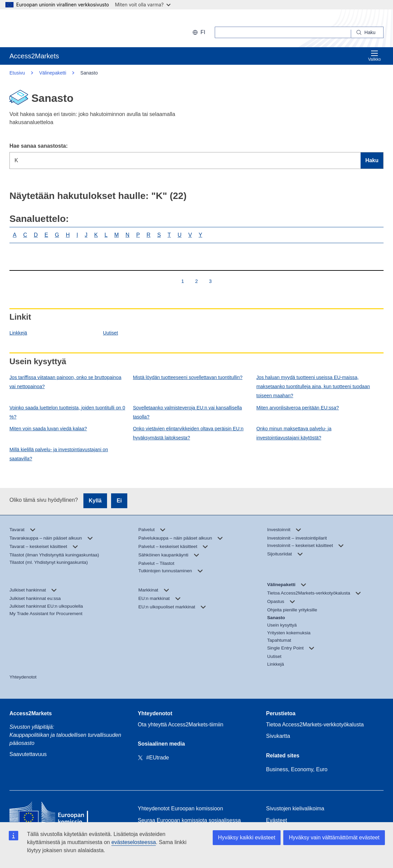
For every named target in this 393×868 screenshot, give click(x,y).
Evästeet (277, 820)
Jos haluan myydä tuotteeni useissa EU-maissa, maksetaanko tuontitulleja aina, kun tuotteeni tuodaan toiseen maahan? (313, 386)
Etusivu (17, 73)
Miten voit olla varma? (143, 5)
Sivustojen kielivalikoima (295, 808)
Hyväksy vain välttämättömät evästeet (334, 837)
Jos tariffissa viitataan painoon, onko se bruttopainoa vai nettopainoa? (65, 382)
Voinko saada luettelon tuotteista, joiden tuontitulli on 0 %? (67, 412)
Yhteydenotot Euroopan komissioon (180, 808)
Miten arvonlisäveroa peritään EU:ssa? (297, 408)
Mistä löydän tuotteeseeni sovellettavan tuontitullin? (188, 377)
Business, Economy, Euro (297, 769)
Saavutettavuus (28, 754)
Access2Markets (31, 713)
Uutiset (110, 333)
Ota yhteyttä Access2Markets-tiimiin (180, 725)
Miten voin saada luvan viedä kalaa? (48, 429)
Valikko (374, 56)
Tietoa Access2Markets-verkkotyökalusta (315, 725)
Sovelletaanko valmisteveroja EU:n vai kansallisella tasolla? (188, 412)
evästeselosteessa (134, 842)
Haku (372, 160)
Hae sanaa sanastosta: (39, 146)
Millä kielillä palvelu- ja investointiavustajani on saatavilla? (59, 454)
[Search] (367, 32)
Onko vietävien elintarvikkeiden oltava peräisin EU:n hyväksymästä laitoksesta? (188, 433)
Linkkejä (18, 333)
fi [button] (199, 32)
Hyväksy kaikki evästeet (247, 837)
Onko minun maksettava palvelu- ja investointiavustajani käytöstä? (294, 433)
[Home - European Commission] (58, 815)
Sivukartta (278, 736)
